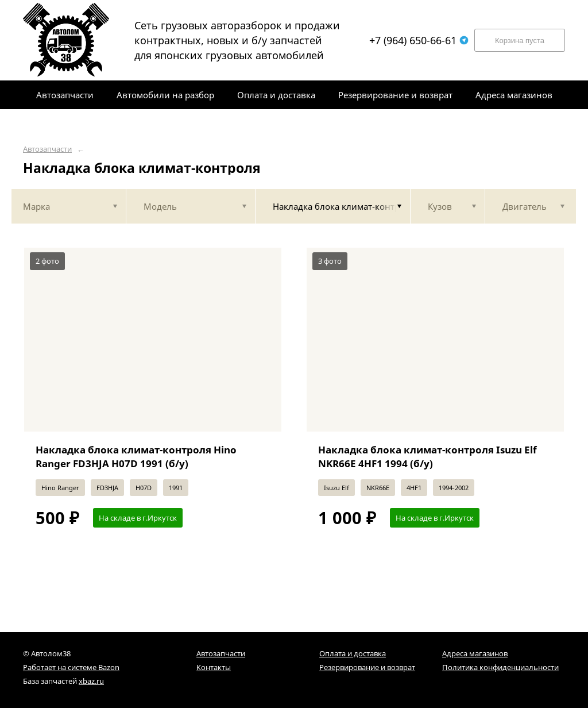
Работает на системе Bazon (71, 667)
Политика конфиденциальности (500, 667)
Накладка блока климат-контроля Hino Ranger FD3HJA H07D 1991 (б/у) (136, 457)
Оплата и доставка (353, 653)
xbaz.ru (91, 681)
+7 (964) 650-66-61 (419, 40)
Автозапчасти (47, 149)
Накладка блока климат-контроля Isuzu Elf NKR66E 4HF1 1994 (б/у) (428, 457)
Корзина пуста (520, 41)
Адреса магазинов (475, 653)
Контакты (214, 667)
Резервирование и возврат (367, 667)
